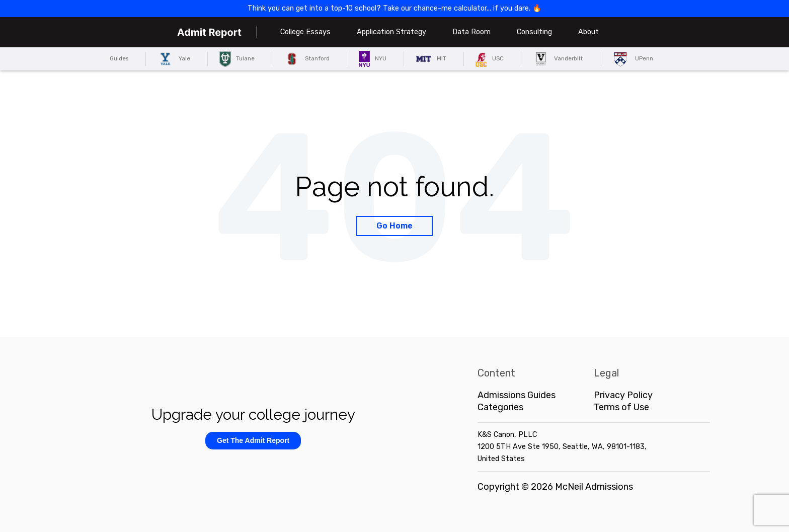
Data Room (471, 32)
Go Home (395, 226)
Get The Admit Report (253, 440)
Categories (500, 407)
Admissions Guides (517, 395)
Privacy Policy (623, 395)
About (588, 32)
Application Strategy (391, 32)
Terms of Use (621, 407)
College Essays (305, 32)
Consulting (534, 32)
